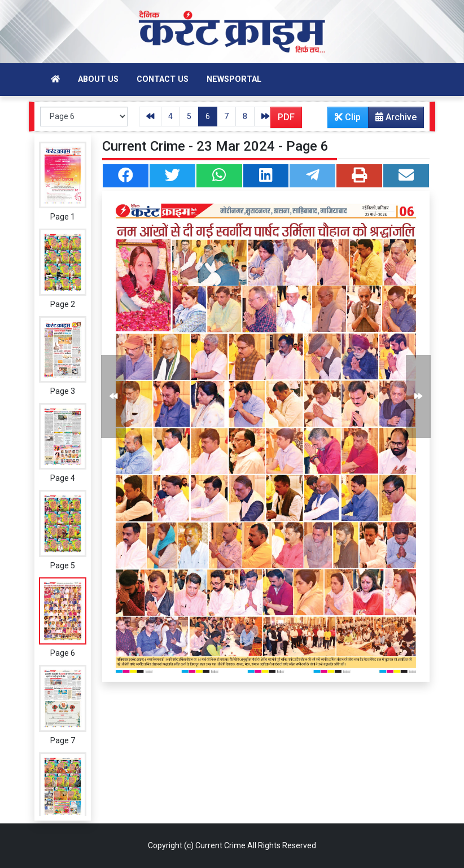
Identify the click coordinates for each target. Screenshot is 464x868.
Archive (393, 120)
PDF (286, 117)
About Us (98, 79)
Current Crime (220, 845)
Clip (348, 117)
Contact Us (163, 79)
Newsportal (234, 79)
